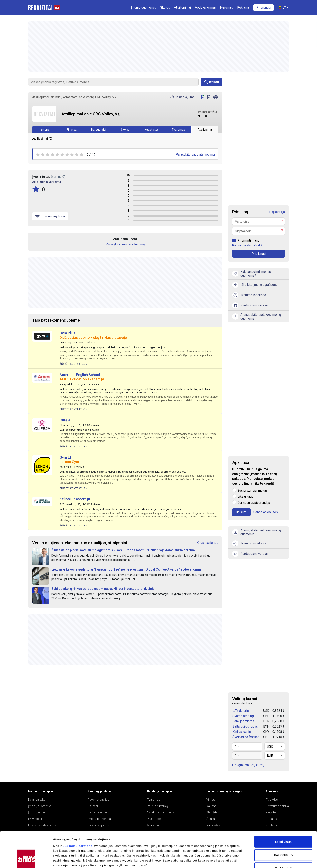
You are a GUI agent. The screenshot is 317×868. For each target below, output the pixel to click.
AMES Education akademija (82, 379)
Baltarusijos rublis (245, 726)
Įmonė (45, 130)
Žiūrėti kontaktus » (73, 364)
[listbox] (275, 746)
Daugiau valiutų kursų (248, 765)
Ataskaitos (152, 130)
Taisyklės (272, 800)
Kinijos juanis (242, 732)
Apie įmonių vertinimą (47, 182)
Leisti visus (283, 811)
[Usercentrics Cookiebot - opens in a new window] (26, 860)
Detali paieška (37, 800)
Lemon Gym (69, 462)
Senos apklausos (266, 512)
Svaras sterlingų (244, 716)
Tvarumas (178, 130)
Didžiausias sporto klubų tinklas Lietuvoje (93, 337)
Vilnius (211, 800)
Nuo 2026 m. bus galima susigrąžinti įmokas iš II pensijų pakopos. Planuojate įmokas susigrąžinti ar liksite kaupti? (255, 476)
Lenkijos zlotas (243, 721)
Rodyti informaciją (66, 860)
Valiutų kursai (245, 699)
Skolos (125, 130)
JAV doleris (241, 711)
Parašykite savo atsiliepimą (195, 155)
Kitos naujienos (207, 543)
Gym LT (66, 457)
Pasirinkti (283, 825)
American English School (80, 375)
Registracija (277, 212)
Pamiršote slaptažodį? (247, 245)
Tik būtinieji (283, 838)
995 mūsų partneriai (78, 815)
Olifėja (65, 420)
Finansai (72, 130)
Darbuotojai (99, 130)
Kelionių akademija (75, 499)
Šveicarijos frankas (246, 737)
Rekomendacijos (98, 800)
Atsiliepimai (205, 130)
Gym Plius (68, 333)
